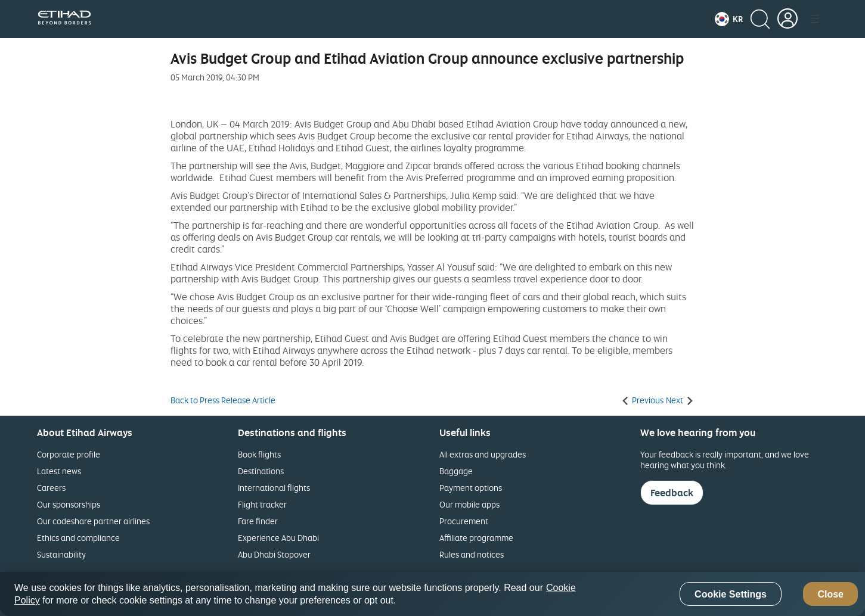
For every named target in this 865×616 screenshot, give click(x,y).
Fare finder (258, 521)
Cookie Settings (731, 594)
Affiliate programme (476, 538)
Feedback (672, 493)
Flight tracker (262, 504)
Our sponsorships (69, 504)
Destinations (261, 471)
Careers (51, 488)
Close (830, 594)
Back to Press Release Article (223, 400)
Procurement (464, 521)
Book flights (259, 454)
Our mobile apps (469, 504)
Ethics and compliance (78, 538)
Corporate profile (69, 454)
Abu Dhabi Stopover (274, 554)
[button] (729, 19)
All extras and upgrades (483, 454)
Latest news (59, 471)
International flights (274, 488)
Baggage (456, 471)
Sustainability (61, 554)
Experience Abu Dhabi (278, 538)
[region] (432, 594)
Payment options (471, 488)
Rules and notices (472, 554)
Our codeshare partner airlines (93, 521)
